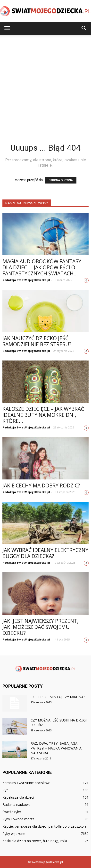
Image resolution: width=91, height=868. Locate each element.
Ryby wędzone (14, 834)
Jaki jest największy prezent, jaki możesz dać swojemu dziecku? (40, 627)
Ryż (5, 790)
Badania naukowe (17, 805)
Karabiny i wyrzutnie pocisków (26, 783)
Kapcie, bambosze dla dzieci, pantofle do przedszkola (44, 826)
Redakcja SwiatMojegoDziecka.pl (26, 280)
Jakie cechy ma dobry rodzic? (41, 485)
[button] (84, 28)
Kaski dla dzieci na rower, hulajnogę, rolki (35, 841)
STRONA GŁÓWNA (61, 180)
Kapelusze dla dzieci (18, 797)
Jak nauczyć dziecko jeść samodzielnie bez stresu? (37, 341)
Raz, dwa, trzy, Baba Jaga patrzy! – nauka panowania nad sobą (56, 748)
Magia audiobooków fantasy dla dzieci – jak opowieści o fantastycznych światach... (42, 267)
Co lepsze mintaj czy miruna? (58, 697)
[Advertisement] (45, 83)
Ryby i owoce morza (18, 819)
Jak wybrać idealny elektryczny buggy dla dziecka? (45, 553)
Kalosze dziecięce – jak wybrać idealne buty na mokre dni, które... (43, 415)
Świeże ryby (12, 812)
